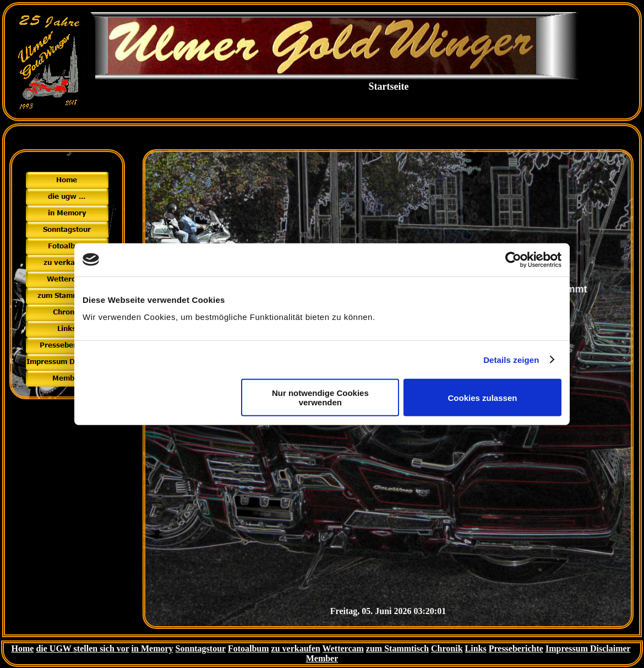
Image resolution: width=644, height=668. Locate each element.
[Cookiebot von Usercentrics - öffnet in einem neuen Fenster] (513, 259)
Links (476, 648)
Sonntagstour (201, 648)
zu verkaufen (296, 648)
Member (322, 658)
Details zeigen (511, 359)
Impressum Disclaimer (588, 648)
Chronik (447, 648)
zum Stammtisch (397, 648)
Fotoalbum (249, 648)
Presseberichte (516, 648)
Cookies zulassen (483, 397)
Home (23, 648)
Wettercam (343, 648)
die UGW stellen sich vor (82, 648)
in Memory (152, 648)
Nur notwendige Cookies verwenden (320, 398)
